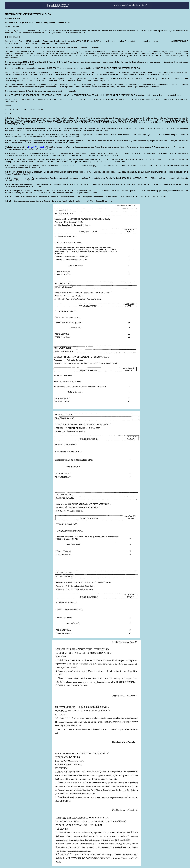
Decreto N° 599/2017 (37, 147)
